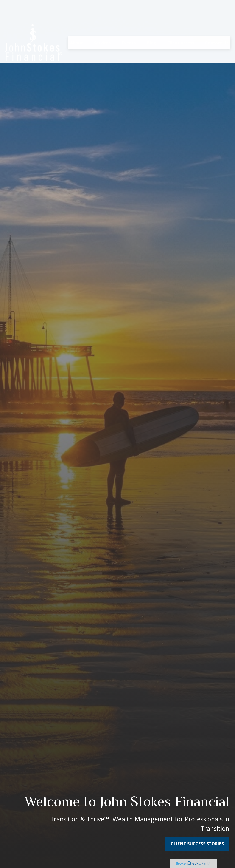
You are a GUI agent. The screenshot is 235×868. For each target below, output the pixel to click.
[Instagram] (14, 583)
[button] (77, 20)
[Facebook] (14, 554)
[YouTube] (14, 574)
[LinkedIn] (14, 564)
